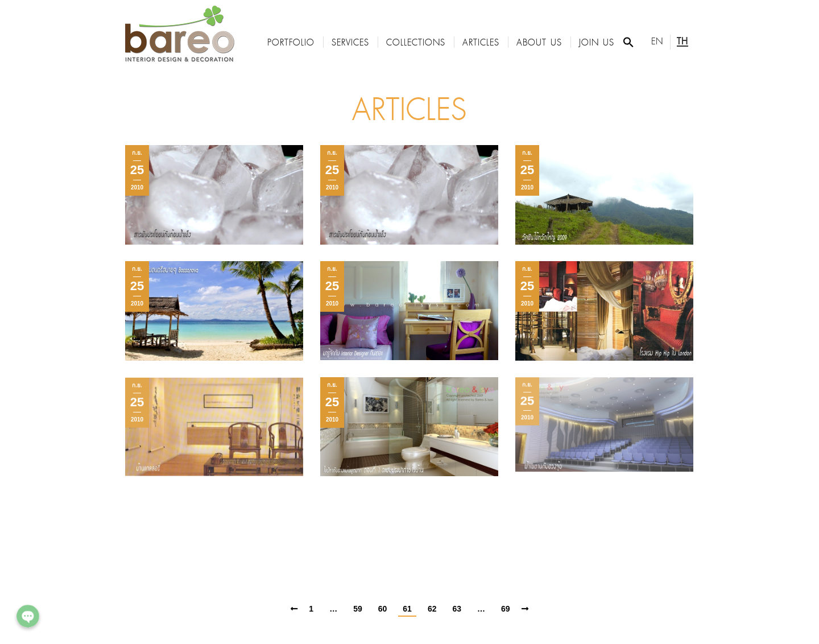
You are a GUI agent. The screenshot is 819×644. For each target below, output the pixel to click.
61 (407, 609)
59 (358, 609)
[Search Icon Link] (628, 42)
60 (383, 609)
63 (457, 609)
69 (506, 609)
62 (432, 609)
